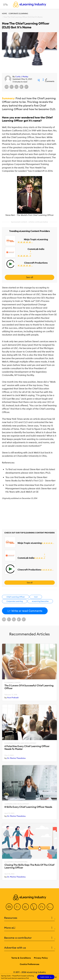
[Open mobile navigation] (5, 4)
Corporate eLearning (18, 14)
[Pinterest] (42, 907)
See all (30, 277)
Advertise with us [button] (29, 948)
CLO (36, 597)
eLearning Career (12, 683)
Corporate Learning (15, 601)
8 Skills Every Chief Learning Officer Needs (28, 807)
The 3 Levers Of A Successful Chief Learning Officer (29, 687)
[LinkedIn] (25, 907)
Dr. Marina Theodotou (16, 758)
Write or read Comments (25, 611)
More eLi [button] (29, 928)
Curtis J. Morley (22, 77)
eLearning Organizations (16, 862)
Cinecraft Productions (36, 263)
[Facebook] (9, 907)
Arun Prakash (13, 698)
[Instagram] (50, 907)
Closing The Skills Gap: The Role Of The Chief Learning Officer (29, 866)
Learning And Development (17, 804)
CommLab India (36, 249)
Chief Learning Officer (16, 597)
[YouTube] (34, 907)
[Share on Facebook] (7, 87)
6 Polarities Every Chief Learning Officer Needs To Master (27, 748)
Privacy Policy (41, 958)
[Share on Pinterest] (26, 87)
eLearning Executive (40, 601)
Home (4, 14)
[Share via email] (22, 87)
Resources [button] (29, 918)
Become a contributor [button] (29, 938)
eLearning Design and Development (20, 743)
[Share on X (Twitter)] (12, 87)
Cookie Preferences (29, 964)
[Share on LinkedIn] (16, 87)
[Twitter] (17, 907)
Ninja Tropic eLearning (36, 239)
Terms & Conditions (21, 958)
